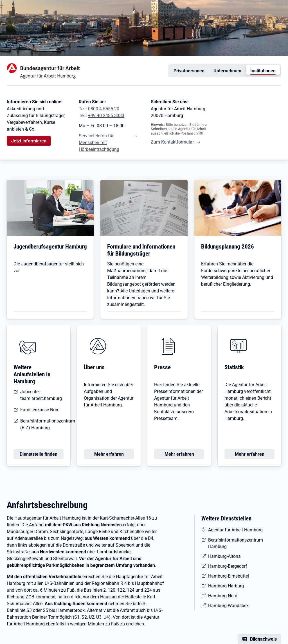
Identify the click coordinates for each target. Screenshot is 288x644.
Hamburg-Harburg (226, 586)
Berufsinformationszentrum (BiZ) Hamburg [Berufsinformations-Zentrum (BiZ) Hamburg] (48, 424)
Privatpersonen (189, 71)
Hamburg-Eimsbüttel (229, 576)
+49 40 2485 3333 (106, 116)
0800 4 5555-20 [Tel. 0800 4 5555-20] (104, 109)
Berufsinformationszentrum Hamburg (236, 543)
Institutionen (263, 71)
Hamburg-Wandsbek (228, 606)
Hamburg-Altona (224, 556)
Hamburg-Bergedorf (228, 566)
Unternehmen (228, 71)
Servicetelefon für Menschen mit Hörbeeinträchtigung (99, 143)
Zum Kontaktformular (172, 142)
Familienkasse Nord (40, 410)
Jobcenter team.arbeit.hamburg (41, 395)
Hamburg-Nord (223, 596)
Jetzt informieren (29, 141)
